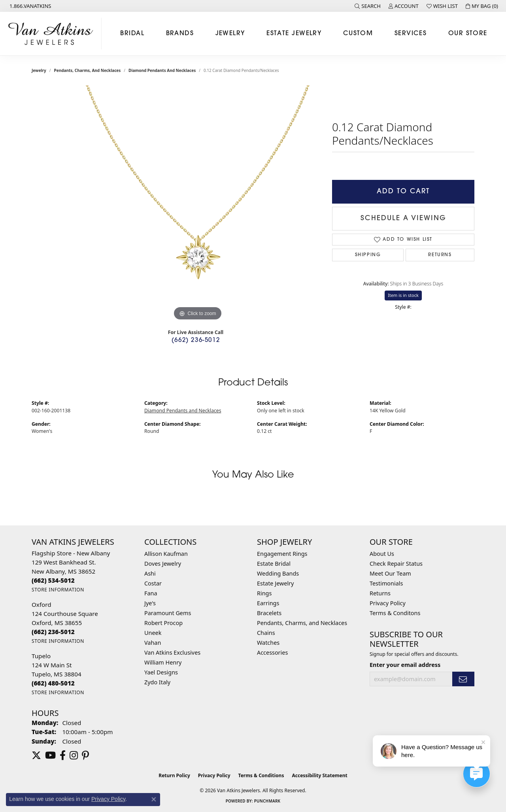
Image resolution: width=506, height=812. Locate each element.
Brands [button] (180, 34)
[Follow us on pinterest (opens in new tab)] (85, 755)
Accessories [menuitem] (272, 652)
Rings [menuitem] (264, 593)
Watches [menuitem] (268, 643)
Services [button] (411, 34)
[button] (368, 6)
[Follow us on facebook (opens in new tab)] (63, 755)
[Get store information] (58, 590)
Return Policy (174, 775)
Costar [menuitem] (153, 583)
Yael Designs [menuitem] (161, 672)
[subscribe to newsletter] (463, 679)
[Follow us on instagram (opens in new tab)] (74, 755)
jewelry (39, 70)
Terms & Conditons (395, 613)
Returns (440, 255)
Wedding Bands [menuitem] (278, 573)
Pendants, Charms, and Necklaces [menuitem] (302, 623)
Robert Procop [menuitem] (163, 623)
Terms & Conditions (261, 775)
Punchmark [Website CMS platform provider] (267, 801)
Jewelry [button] (230, 34)
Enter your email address (405, 665)
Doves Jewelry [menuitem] (163, 564)
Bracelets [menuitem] (269, 613)
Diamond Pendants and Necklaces (162, 70)
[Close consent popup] (154, 799)
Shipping (368, 255)
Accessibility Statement (319, 775)
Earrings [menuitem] (268, 603)
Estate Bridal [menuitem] (274, 564)
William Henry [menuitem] (163, 662)
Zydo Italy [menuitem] (157, 682)
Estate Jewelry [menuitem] (275, 583)
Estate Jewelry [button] (294, 34)
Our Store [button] (468, 34)
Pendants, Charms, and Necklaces (88, 70)
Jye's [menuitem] (150, 603)
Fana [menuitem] (151, 593)
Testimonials (386, 583)
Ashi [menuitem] (150, 573)
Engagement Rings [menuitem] (282, 554)
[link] (30, 6)
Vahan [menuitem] (153, 643)
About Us (382, 554)
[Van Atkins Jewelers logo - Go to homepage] (53, 34)
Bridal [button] (132, 34)
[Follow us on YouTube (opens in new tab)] (50, 755)
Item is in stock (403, 295)
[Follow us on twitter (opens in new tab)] (36, 755)
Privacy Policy (388, 603)
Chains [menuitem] (266, 633)
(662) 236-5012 (196, 341)
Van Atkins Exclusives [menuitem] (172, 652)
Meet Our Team (390, 573)
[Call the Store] (53, 580)
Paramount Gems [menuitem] (168, 613)
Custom (358, 34)
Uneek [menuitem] (153, 633)
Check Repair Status (396, 564)
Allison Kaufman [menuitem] (166, 554)
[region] (198, 204)
